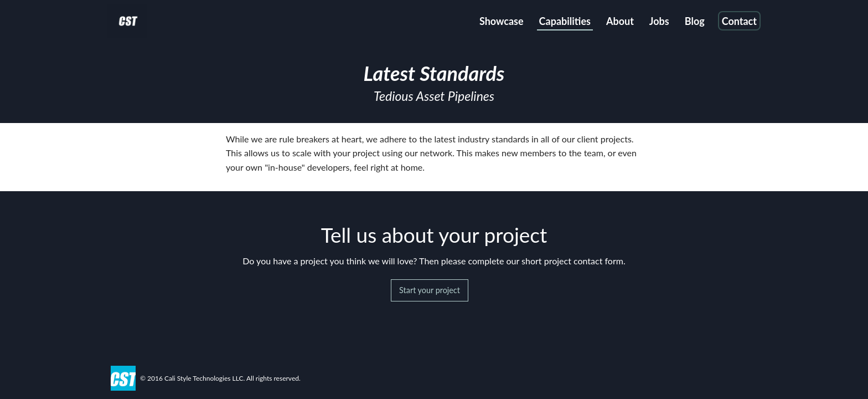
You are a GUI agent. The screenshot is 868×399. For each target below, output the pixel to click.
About (620, 21)
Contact (739, 21)
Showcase (502, 21)
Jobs (659, 21)
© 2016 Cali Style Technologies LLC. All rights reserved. (220, 378)
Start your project (430, 290)
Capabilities (565, 21)
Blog (695, 21)
